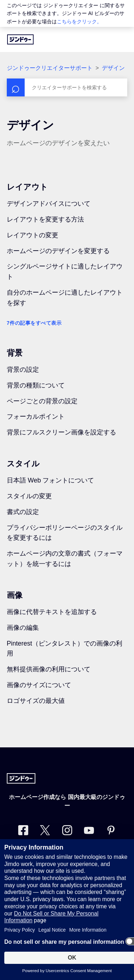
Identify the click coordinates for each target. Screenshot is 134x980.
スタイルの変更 (29, 496)
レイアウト (27, 187)
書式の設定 (23, 512)
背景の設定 (23, 370)
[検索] (67, 87)
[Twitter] (45, 832)
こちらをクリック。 (79, 22)
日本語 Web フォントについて (51, 480)
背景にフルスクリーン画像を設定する (61, 432)
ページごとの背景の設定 (42, 401)
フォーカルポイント (36, 417)
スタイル (23, 464)
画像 (15, 595)
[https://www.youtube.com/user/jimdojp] (89, 832)
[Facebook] (23, 832)
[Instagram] (67, 832)
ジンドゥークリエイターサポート (50, 68)
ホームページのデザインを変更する (58, 251)
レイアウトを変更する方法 (45, 219)
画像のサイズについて (39, 685)
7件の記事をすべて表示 (34, 323)
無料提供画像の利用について (49, 669)
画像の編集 (23, 628)
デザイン (113, 68)
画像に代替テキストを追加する (52, 612)
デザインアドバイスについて (49, 204)
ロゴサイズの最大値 (36, 701)
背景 (15, 353)
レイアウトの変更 (33, 235)
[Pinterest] (111, 832)
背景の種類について (36, 385)
